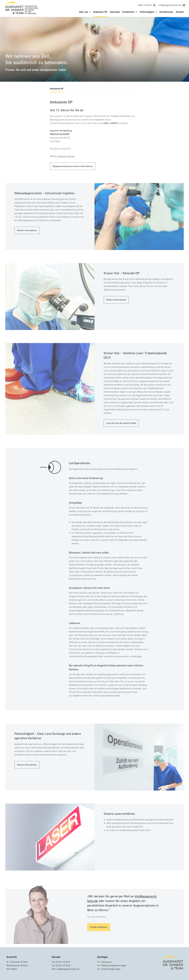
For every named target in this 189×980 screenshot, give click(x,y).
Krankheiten (130, 12)
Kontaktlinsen (166, 12)
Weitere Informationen (27, 236)
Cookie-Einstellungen (111, 969)
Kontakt (180, 12)
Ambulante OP (100, 12)
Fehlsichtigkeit (148, 12)
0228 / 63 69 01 (145, 5)
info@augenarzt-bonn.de (170, 5)
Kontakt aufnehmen (99, 933)
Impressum (106, 962)
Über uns (85, 12)
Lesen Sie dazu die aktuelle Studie (121, 429)
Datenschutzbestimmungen (114, 965)
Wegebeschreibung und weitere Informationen (73, 172)
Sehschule (115, 12)
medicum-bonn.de (66, 162)
